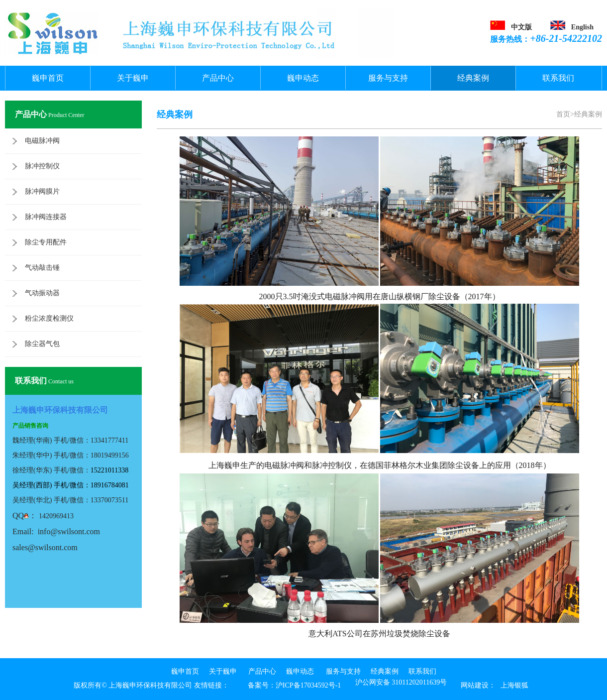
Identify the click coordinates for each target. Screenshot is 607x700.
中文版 (521, 27)
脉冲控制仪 (42, 166)
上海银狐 (514, 685)
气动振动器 (42, 293)
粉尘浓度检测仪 (49, 318)
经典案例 (473, 78)
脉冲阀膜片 (42, 191)
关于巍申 (133, 78)
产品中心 (218, 78)
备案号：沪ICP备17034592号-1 (294, 685)
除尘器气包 (42, 344)
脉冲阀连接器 (46, 217)
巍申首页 (48, 78)
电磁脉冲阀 (42, 141)
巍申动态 (303, 78)
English (582, 27)
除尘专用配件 (46, 242)
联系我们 (558, 78)
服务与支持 (388, 78)
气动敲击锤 (42, 268)
